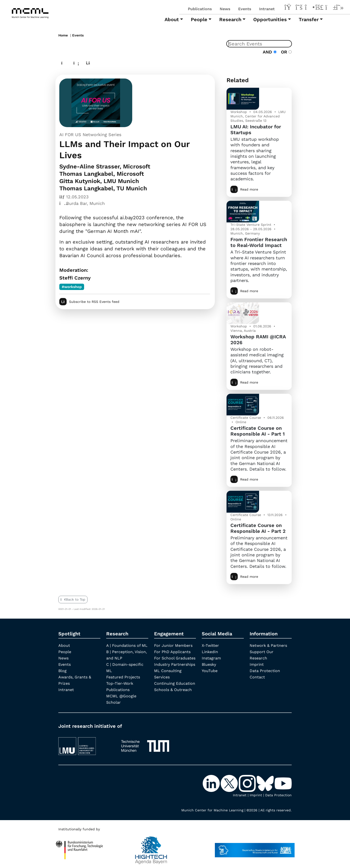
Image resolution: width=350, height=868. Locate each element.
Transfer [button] (309, 19)
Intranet (267, 9)
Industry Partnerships (175, 664)
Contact (257, 677)
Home (63, 35)
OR (285, 52)
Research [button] (230, 19)
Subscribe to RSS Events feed (89, 302)
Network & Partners (268, 645)
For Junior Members (173, 645)
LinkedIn (210, 652)
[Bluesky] (319, 8)
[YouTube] (330, 8)
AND (270, 52)
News (225, 9)
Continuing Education (175, 683)
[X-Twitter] (299, 8)
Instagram (211, 658)
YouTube (210, 671)
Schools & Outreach (173, 690)
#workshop (72, 287)
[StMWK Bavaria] (255, 848)
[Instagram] (309, 8)
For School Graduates (175, 658)
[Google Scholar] (340, 8)
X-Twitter (210, 645)
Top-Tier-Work (120, 683)
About (64, 645)
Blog (62, 671)
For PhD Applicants (172, 652)
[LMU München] (85, 744)
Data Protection (265, 671)
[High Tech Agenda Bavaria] (79, 848)
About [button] (172, 19)
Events (245, 9)
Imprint (257, 664)
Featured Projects (123, 677)
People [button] (199, 19)
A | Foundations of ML (127, 645)
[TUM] (145, 744)
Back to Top (73, 599)
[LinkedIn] (289, 8)
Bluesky (209, 664)
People (65, 652)
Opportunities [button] (270, 19)
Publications (200, 9)
